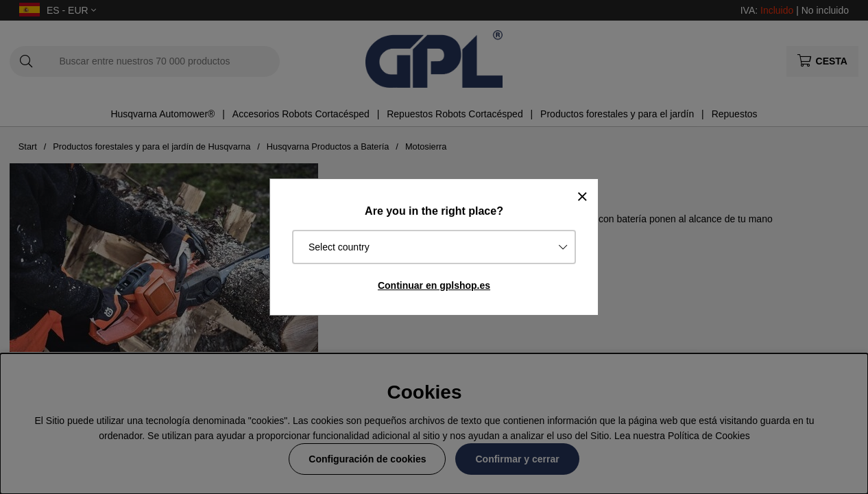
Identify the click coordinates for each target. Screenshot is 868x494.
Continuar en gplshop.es (434, 285)
